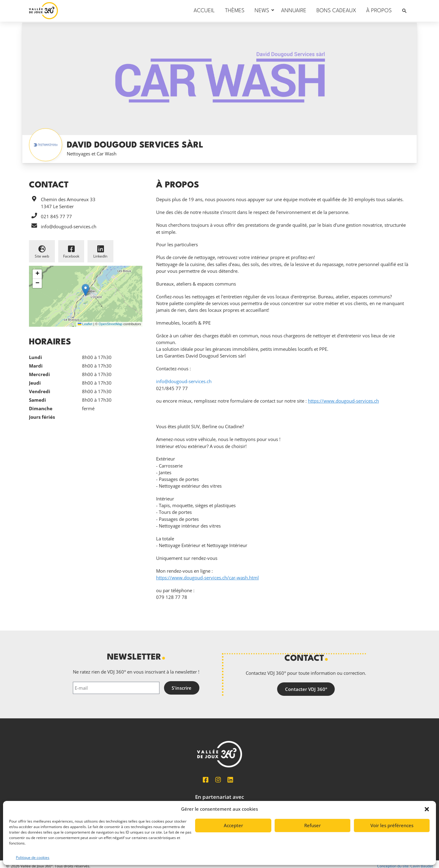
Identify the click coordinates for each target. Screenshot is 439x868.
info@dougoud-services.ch (69, 226)
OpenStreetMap (110, 324)
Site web (42, 256)
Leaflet (85, 324)
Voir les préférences (392, 825)
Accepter (233, 825)
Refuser (312, 825)
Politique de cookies (33, 857)
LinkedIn (100, 256)
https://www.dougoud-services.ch (343, 401)
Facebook (71, 256)
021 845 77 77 (56, 216)
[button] (427, 809)
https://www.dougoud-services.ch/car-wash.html (207, 578)
